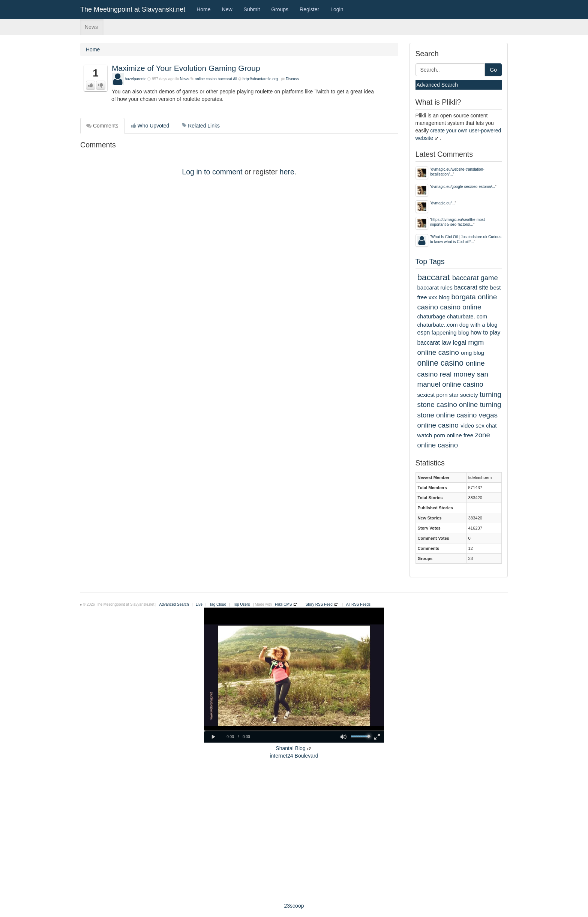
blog (444, 297)
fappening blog (450, 332)
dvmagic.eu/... (443, 203)
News (91, 27)
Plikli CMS (283, 604)
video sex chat (478, 425)
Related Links (201, 126)
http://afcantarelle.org (260, 79)
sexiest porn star (438, 395)
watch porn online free (445, 435)
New (227, 9)
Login (337, 9)
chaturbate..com (438, 325)
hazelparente (136, 79)
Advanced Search (437, 85)
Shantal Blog (290, 748)
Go (493, 70)
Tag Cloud (218, 604)
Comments (102, 126)
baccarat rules (435, 287)
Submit (252, 9)
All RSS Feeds (358, 604)
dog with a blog (478, 325)
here (287, 172)
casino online (461, 307)
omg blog (472, 353)
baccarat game (475, 278)
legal (460, 343)
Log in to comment (212, 172)
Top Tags (430, 261)
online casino (441, 363)
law (446, 343)
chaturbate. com (467, 316)
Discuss (292, 79)
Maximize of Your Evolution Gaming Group (186, 68)
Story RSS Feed (319, 604)
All (235, 79)
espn (424, 332)
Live (199, 604)
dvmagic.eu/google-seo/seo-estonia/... (463, 187)
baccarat (434, 277)
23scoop (294, 906)
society (469, 395)
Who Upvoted (150, 126)
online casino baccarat (213, 79)
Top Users (241, 604)
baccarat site (471, 287)
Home (203, 9)
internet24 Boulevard (294, 756)
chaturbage (431, 316)
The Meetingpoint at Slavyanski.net (133, 9)
